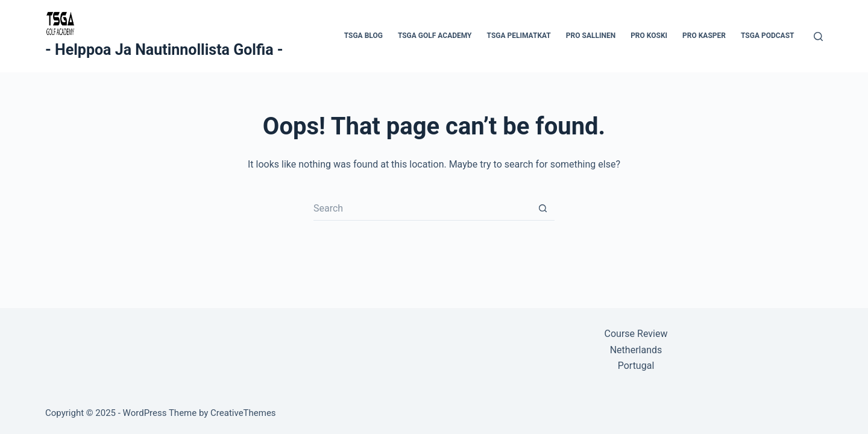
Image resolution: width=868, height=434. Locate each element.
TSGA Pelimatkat (519, 36)
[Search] (818, 36)
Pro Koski (649, 36)
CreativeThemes (243, 413)
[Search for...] (422, 209)
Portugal (636, 366)
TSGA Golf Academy (435, 36)
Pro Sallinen (591, 36)
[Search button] (542, 209)
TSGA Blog (363, 36)
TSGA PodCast (768, 36)
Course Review (636, 334)
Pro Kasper (704, 36)
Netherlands (636, 350)
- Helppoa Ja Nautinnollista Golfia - (164, 50)
